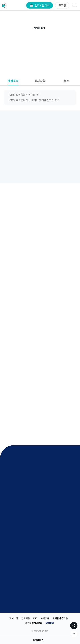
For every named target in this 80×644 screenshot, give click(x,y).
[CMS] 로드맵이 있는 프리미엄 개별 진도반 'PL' (34, 100)
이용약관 (45, 618)
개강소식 (13, 81)
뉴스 (67, 81)
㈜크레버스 (38, 640)
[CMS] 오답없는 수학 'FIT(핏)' (24, 94)
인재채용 (25, 618)
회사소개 (14, 618)
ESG (35, 618)
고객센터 (50, 623)
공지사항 (40, 81)
